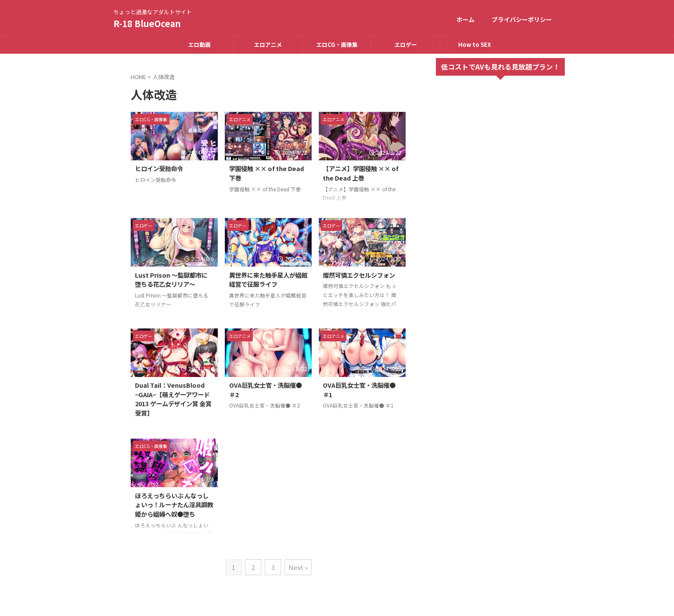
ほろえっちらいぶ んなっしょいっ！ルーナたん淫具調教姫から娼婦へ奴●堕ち (174, 505)
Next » (298, 567)
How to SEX (475, 44)
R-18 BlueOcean (147, 23)
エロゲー (406, 44)
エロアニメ (268, 44)
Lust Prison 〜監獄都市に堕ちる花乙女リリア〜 (171, 280)
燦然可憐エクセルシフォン (359, 275)
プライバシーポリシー (522, 19)
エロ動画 (199, 44)
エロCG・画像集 (337, 44)
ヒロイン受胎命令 (159, 168)
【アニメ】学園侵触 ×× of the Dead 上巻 (361, 173)
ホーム (466, 19)
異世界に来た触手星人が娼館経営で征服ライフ (268, 280)
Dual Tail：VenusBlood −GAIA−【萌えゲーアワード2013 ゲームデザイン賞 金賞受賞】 (173, 399)
